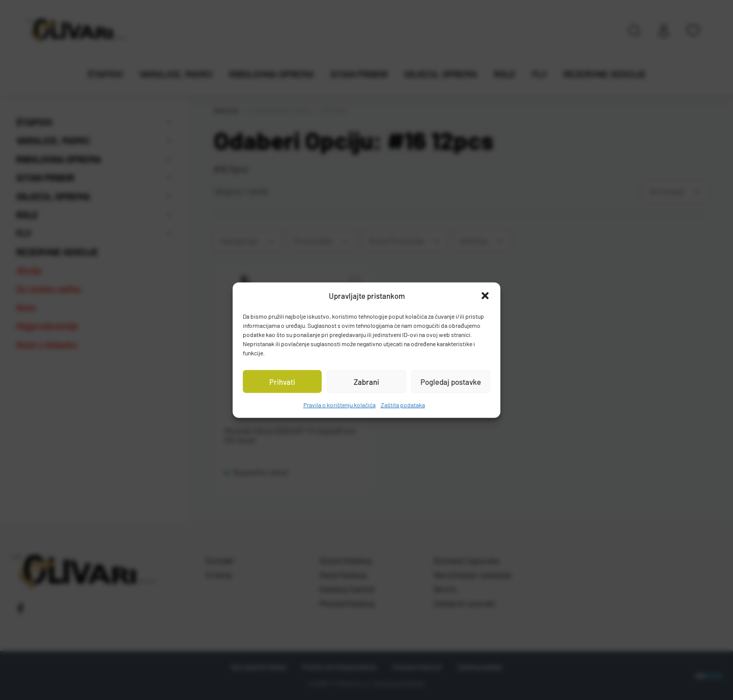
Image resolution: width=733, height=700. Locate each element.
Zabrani (366, 381)
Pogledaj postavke (451, 381)
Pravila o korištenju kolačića (340, 405)
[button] (485, 296)
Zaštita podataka (403, 405)
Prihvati (282, 381)
